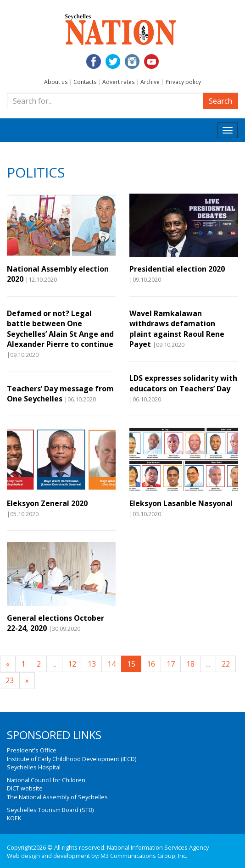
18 (190, 664)
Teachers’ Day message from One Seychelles (60, 394)
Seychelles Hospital (34, 767)
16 (151, 664)
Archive (150, 82)
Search (220, 101)
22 (226, 664)
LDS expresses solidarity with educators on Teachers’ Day (183, 383)
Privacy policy (183, 82)
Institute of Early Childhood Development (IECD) (72, 759)
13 (92, 664)
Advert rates (118, 82)
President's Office (32, 750)
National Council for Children (46, 780)
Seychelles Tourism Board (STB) (50, 810)
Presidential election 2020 (177, 269)
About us (56, 82)
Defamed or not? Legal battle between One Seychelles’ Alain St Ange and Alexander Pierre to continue (60, 329)
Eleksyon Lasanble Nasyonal (181, 503)
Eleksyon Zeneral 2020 (47, 503)
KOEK (14, 818)
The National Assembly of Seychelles (57, 797)
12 (72, 664)
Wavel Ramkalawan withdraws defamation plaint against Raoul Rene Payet (177, 329)
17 (171, 664)
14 (111, 664)
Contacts (85, 82)
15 (131, 664)
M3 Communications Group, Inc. (144, 856)
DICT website (25, 788)
